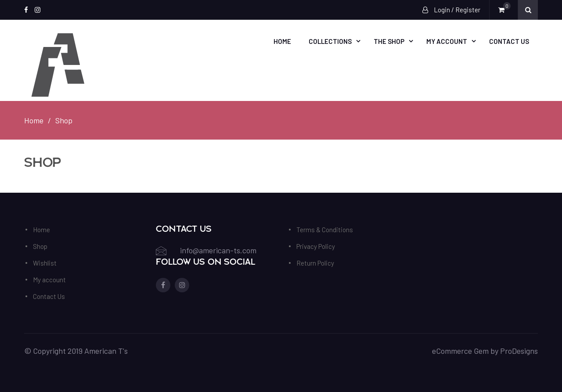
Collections (330, 41)
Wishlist (45, 263)
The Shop (389, 41)
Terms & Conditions (325, 230)
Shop (40, 246)
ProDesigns (519, 351)
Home (282, 41)
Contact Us (509, 41)
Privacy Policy (316, 246)
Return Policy (315, 263)
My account (447, 41)
